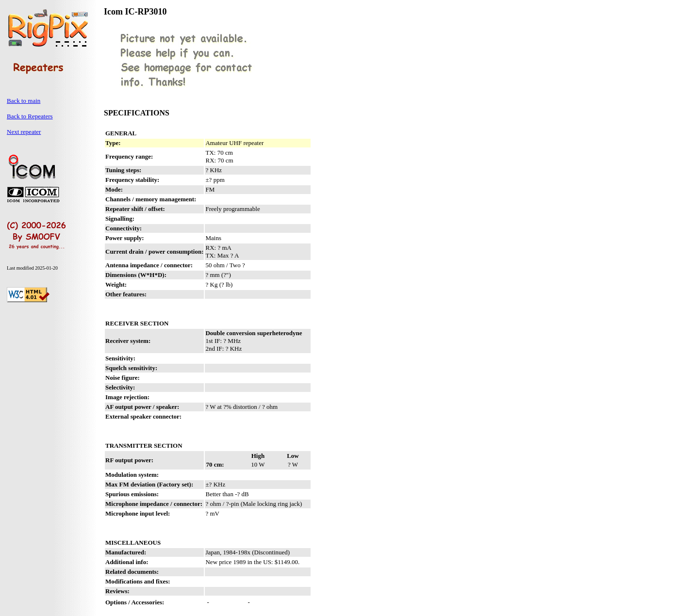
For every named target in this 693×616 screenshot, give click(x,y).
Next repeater (24, 132)
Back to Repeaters (30, 116)
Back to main (24, 101)
